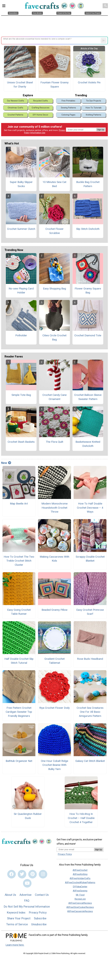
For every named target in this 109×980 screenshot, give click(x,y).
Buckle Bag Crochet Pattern (88, 184)
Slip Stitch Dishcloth (88, 229)
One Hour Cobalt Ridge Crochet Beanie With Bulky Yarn (54, 765)
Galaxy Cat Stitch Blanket (90, 761)
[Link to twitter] (22, 874)
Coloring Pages (68, 115)
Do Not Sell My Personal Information (27, 907)
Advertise (25, 895)
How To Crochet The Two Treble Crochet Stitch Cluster (19, 561)
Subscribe (40, 918)
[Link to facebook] (11, 874)
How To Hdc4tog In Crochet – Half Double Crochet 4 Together (81, 818)
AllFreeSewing (80, 891)
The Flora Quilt (54, 442)
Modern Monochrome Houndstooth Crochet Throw (54, 508)
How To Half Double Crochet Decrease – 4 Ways (90, 508)
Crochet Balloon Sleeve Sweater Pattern (88, 397)
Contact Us (42, 895)
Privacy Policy (38, 913)
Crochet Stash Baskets (21, 442)
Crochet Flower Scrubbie (54, 231)
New (6, 463)
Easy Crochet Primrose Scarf (90, 612)
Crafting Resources (41, 108)
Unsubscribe (39, 924)
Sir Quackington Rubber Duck (28, 816)
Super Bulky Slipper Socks (21, 184)
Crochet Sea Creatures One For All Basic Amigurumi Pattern (90, 712)
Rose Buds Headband (90, 659)
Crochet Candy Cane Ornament (54, 397)
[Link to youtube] (27, 883)
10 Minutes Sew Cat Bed (54, 184)
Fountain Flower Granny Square (54, 85)
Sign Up (101, 130)
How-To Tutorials (94, 108)
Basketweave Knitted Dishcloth (88, 444)
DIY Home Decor (41, 115)
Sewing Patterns (68, 108)
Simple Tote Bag (21, 395)
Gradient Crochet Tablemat (54, 661)
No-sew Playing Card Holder (21, 291)
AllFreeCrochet (80, 870)
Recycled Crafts (41, 101)
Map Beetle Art (19, 504)
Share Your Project (19, 918)
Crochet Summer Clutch (21, 229)
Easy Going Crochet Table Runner (19, 612)
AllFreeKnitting (80, 874)
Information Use (38, 133)
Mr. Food (80, 895)
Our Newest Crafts (15, 101)
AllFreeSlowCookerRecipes (80, 907)
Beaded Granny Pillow (54, 610)
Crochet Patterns (15, 115)
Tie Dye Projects (94, 101)
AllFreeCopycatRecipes (80, 903)
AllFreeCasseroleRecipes (80, 911)
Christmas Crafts (15, 108)
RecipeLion (80, 899)
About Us (10, 895)
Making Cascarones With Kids (54, 559)
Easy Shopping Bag (54, 289)
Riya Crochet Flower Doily (54, 708)
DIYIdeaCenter (80, 887)
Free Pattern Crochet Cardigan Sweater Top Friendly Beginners (19, 712)
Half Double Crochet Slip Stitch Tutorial (19, 661)
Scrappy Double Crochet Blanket (90, 559)
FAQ (27, 901)
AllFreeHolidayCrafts (80, 878)
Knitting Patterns (94, 115)
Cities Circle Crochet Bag (54, 337)
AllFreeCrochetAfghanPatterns (80, 882)
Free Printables (68, 101)
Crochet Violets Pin (89, 82)
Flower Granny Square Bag (88, 291)
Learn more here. (15, 945)
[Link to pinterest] (33, 874)
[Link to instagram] (43, 874)
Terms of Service (17, 924)
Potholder (21, 335)
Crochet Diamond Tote (88, 335)
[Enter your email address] (75, 849)
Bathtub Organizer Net (19, 761)
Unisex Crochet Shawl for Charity (20, 85)
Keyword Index (16, 913)
